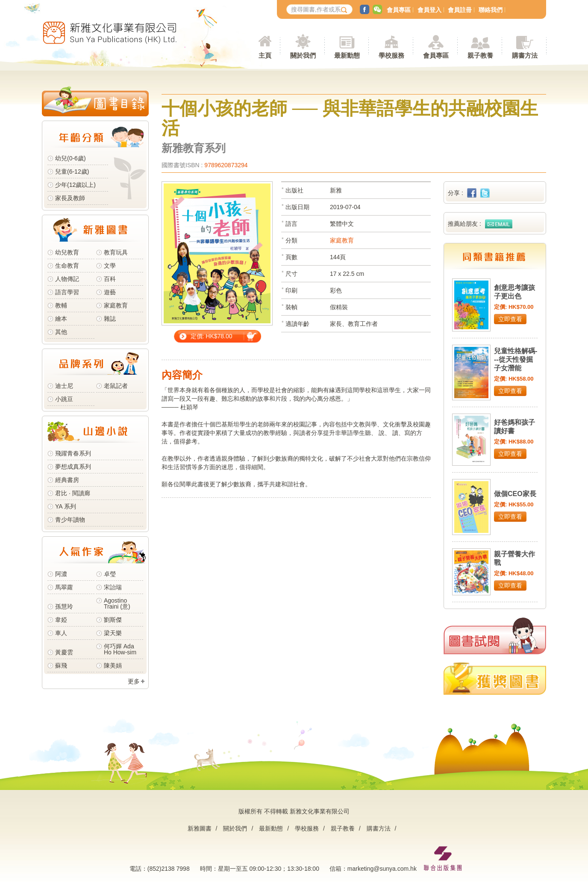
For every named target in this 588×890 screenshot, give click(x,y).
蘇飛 (61, 665)
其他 (61, 332)
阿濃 (61, 574)
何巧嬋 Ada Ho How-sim (120, 649)
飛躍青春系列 (73, 453)
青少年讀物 (70, 520)
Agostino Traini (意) (117, 603)
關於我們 (235, 828)
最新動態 (271, 828)
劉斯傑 (113, 620)
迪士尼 (64, 386)
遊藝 (110, 292)
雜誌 (110, 319)
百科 (110, 279)
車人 (61, 633)
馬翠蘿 (64, 587)
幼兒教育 (67, 252)
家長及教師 (70, 198)
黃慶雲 (64, 652)
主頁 (265, 55)
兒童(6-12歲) (74, 171)
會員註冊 (460, 10)
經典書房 (67, 480)
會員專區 (399, 10)
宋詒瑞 (113, 587)
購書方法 (379, 828)
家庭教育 (116, 305)
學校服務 (391, 55)
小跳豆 (64, 399)
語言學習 (67, 292)
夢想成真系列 (73, 467)
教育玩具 (116, 252)
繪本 (61, 319)
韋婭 (61, 620)
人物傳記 (67, 279)
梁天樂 (113, 633)
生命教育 (67, 266)
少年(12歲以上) (75, 185)
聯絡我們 (491, 10)
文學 (110, 266)
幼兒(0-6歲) (71, 158)
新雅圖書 (200, 828)
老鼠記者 (116, 386)
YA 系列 (66, 506)
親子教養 (343, 828)
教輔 (61, 305)
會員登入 (429, 10)
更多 (134, 681)
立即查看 (510, 319)
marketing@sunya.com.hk (382, 869)
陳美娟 (113, 665)
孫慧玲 (64, 606)
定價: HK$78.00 (212, 336)
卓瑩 (110, 574)
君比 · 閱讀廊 (73, 493)
